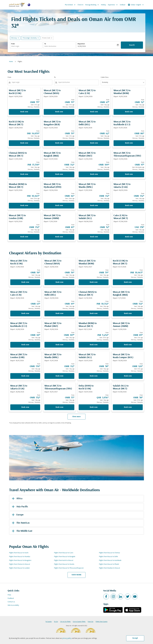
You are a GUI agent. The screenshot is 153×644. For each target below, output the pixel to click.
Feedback (11, 598)
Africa (17, 499)
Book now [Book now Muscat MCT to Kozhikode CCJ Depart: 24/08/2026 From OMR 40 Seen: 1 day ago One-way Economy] (25, 345)
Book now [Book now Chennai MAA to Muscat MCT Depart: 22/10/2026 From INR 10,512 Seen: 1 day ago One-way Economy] (94, 313)
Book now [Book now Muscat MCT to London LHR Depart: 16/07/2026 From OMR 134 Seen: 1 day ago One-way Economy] (25, 376)
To (45, 44)
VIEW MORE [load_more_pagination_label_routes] (76, 575)
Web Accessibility (13, 605)
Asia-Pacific (20, 507)
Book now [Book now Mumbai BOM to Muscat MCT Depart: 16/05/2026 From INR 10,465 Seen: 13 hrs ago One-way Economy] (24, 206)
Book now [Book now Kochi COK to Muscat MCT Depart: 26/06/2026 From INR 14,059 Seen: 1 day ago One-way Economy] (24, 143)
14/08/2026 (82, 46)
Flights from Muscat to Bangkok (65, 557)
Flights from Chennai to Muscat (20, 564)
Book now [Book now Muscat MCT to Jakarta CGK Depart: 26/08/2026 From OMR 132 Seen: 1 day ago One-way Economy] (25, 407)
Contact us (11, 602)
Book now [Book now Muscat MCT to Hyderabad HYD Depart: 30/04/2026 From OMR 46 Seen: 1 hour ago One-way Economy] (59, 206)
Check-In (80, 5)
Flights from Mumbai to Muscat (109, 568)
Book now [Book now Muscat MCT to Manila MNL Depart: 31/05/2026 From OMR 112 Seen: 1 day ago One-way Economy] (94, 206)
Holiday (104, 5)
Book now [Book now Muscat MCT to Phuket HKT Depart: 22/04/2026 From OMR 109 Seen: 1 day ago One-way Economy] (94, 174)
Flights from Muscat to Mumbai (20, 557)
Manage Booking (93, 5)
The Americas (20, 523)
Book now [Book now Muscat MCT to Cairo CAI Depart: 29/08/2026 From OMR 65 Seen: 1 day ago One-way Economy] (25, 313)
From (13, 44)
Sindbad (122, 5)
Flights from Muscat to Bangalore (20, 560)
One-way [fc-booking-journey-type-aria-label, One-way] (14, 38)
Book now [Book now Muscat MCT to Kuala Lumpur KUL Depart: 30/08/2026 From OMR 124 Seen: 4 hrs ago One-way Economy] (128, 376)
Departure (81, 44)
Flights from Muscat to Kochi (19, 553)
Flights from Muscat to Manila (64, 564)
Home (11, 62)
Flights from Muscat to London (19, 568)
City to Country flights (79, 622)
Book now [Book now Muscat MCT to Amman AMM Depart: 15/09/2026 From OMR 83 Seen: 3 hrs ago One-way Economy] (128, 345)
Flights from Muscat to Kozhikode (110, 560)
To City (56, 622)
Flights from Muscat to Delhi (108, 557)
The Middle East (22, 531)
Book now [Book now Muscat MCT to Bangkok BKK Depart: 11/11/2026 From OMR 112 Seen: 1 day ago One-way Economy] (128, 313)
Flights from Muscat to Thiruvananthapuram (69, 568)
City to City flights (65, 622)
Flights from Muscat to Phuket (109, 564)
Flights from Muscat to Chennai (109, 553)
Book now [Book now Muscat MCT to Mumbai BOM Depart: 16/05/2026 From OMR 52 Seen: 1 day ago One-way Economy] (129, 112)
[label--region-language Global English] (136, 5)
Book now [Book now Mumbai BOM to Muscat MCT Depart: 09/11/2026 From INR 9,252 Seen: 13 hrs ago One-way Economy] (94, 345)
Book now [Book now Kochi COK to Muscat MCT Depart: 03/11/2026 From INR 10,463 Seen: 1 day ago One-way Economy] (128, 282)
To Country (49, 622)
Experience (113, 5)
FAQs (9, 595)
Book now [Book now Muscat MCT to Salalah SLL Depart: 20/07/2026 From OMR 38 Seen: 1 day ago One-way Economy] (94, 376)
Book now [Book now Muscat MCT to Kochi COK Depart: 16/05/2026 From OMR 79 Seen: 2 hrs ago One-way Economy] (24, 112)
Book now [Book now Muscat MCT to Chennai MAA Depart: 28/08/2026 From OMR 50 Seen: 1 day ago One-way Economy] (59, 282)
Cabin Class (105, 77)
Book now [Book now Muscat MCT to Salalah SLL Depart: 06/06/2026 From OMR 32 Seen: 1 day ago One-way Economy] (94, 237)
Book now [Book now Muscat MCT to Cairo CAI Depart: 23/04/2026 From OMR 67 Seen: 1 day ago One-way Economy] (94, 112)
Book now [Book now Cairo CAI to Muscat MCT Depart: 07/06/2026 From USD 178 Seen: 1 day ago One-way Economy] (129, 237)
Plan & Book (71, 5)
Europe (17, 515)
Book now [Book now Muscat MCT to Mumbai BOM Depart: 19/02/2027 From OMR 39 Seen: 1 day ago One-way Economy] (94, 282)
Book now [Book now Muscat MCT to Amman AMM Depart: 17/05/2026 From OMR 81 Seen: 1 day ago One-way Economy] (59, 237)
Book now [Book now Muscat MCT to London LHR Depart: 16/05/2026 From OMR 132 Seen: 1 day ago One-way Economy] (24, 237)
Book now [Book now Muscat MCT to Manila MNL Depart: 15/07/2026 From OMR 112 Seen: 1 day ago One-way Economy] (59, 376)
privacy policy (67, 638)
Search (132, 45)
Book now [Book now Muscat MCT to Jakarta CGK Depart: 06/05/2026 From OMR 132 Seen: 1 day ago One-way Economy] (129, 206)
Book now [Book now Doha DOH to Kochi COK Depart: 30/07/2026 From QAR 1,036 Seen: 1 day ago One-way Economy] (94, 407)
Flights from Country (102, 622)
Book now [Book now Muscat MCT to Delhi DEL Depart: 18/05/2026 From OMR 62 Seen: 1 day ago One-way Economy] (94, 143)
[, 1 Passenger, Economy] (30, 38)
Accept (135, 638)
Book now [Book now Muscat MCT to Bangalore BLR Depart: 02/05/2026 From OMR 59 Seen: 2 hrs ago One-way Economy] (59, 143)
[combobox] (26, 46)
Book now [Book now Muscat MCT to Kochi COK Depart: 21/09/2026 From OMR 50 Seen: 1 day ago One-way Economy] (25, 282)
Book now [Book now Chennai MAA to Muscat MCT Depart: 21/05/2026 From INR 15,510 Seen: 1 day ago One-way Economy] (24, 174)
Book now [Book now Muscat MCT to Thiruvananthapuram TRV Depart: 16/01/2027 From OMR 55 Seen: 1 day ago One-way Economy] (59, 407)
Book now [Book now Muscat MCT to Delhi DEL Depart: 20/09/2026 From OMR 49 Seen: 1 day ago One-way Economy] (59, 313)
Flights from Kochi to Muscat (64, 560)
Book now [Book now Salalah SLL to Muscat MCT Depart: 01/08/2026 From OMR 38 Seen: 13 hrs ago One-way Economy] (128, 407)
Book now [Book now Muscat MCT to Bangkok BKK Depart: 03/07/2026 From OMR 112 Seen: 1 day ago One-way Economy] (59, 174)
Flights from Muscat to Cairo (64, 553)
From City (91, 622)
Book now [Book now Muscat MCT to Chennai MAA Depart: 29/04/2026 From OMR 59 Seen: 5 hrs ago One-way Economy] (59, 112)
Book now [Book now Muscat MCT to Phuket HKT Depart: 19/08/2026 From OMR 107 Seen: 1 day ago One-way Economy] (59, 345)
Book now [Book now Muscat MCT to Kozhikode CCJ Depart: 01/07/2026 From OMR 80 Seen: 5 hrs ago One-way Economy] (129, 143)
